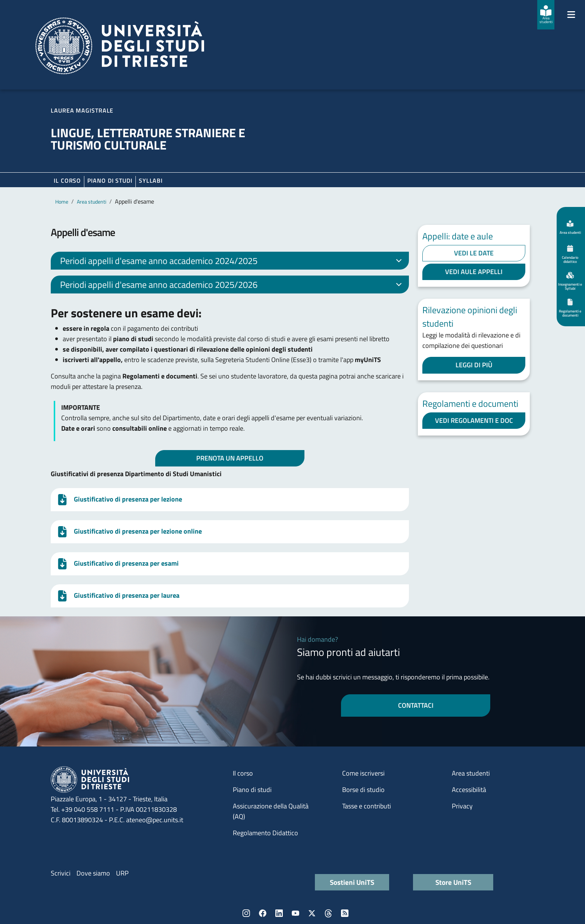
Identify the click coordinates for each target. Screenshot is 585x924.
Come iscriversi (363, 773)
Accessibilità (469, 790)
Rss (345, 913)
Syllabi (151, 180)
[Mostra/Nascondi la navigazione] (571, 15)
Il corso (67, 180)
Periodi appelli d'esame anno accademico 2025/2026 (232, 286)
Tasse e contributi (367, 806)
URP (122, 873)
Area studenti (92, 202)
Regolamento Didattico (265, 833)
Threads (328, 913)
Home (62, 202)
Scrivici (61, 873)
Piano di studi (252, 790)
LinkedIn (279, 913)
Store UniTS (453, 882)
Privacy (462, 806)
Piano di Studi (110, 180)
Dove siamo (93, 873)
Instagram (246, 913)
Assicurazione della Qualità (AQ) (271, 811)
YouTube (295, 913)
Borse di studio (363, 790)
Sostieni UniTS (352, 882)
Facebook (263, 913)
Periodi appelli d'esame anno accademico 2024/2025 (232, 262)
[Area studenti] (546, 15)
